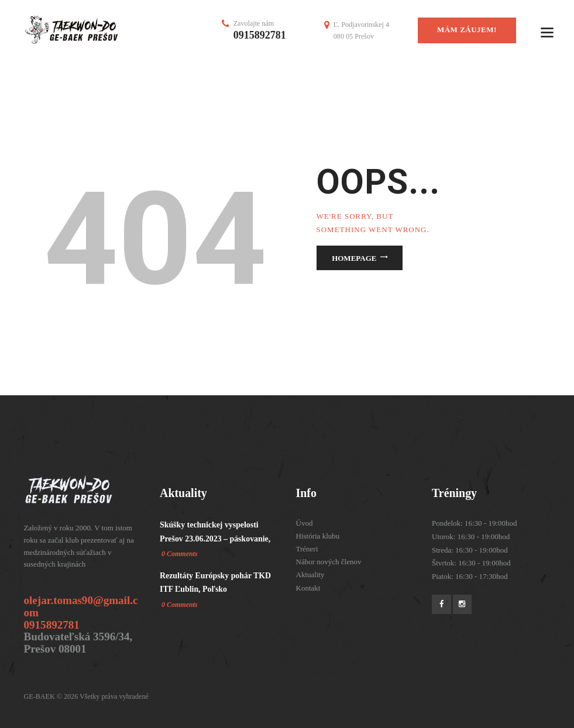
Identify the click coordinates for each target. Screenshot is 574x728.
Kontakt (308, 588)
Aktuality (310, 575)
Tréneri (307, 549)
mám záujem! (467, 30)
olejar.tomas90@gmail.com (81, 606)
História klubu (318, 536)
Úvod (305, 523)
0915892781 (260, 35)
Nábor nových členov (329, 562)
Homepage (354, 258)
